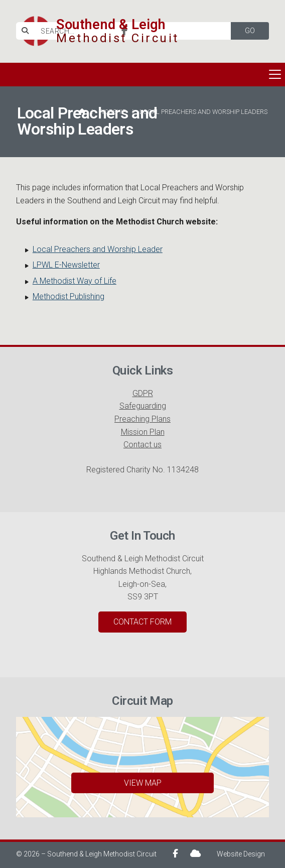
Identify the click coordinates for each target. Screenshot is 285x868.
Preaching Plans (143, 419)
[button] (143, 75)
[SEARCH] (130, 31)
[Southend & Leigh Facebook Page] (125, 31)
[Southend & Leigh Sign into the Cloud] (195, 853)
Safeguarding (143, 406)
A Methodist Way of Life (75, 281)
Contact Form (143, 622)
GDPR (143, 393)
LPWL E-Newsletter (66, 265)
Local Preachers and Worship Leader (98, 249)
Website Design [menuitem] (241, 854)
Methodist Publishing (68, 296)
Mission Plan (143, 432)
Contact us (143, 445)
